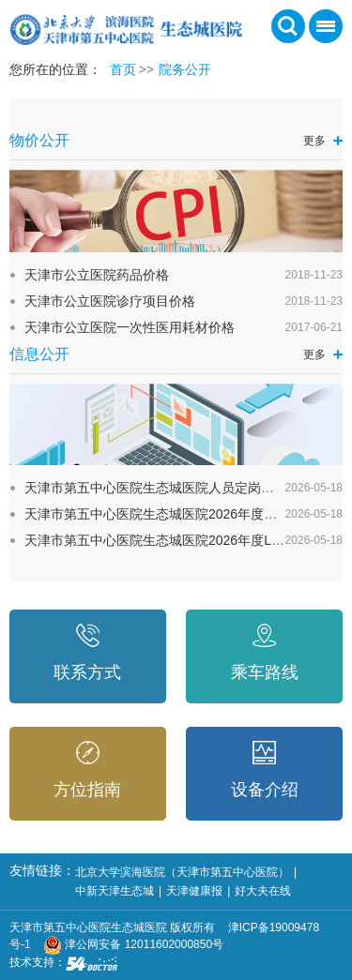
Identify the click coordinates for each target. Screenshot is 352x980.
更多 (314, 141)
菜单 (322, 32)
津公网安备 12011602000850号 (133, 944)
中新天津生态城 (115, 891)
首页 (123, 70)
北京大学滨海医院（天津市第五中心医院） (182, 872)
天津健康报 (194, 891)
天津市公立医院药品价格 (97, 275)
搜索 (288, 26)
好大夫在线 (263, 891)
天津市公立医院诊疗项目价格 (110, 301)
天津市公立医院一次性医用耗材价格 (130, 327)
